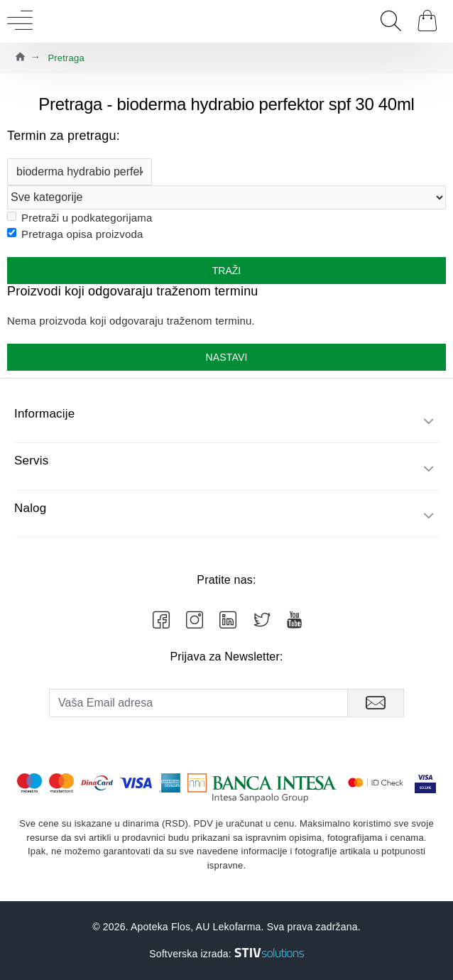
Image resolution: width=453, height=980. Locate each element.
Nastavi (226, 357)
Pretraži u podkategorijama (80, 218)
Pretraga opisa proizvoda (75, 234)
